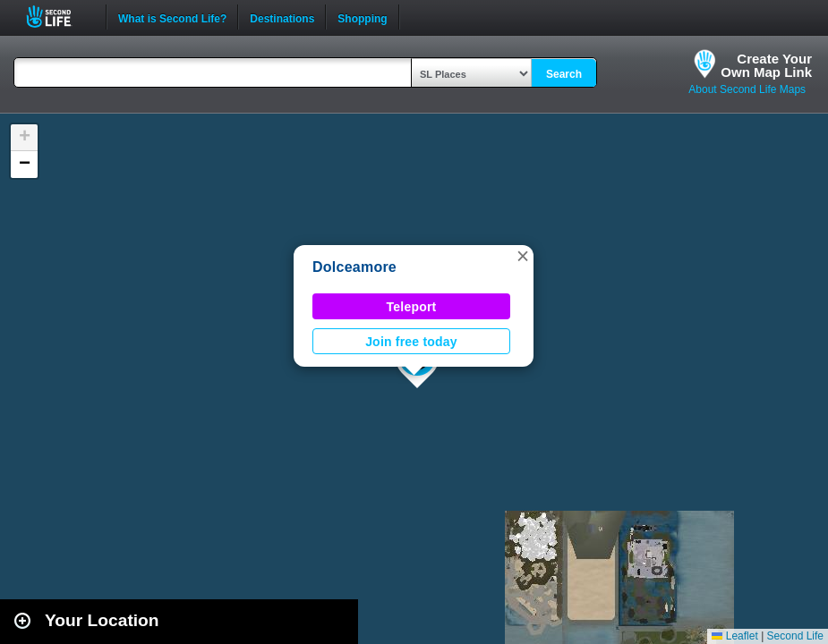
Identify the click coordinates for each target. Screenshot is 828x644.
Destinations (282, 17)
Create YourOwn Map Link (766, 65)
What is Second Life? (172, 17)
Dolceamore (354, 267)
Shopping (362, 17)
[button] (523, 256)
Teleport (412, 307)
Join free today (411, 342)
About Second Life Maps (747, 89)
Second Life (59, 17)
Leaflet (734, 636)
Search (564, 74)
